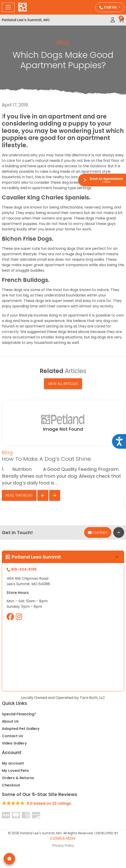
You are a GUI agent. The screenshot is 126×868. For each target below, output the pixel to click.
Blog (63, 42)
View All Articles (63, 384)
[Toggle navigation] (8, 7)
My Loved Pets (15, 771)
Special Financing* (19, 714)
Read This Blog (19, 495)
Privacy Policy (63, 845)
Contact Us (12, 736)
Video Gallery (14, 743)
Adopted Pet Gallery (21, 729)
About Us (10, 721)
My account (13, 763)
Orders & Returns (18, 778)
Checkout (11, 785)
